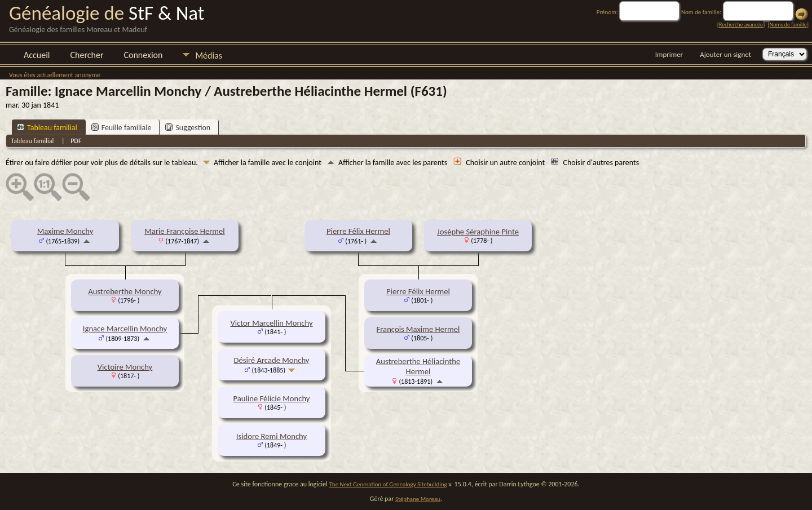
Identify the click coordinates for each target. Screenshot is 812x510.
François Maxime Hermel (418, 329)
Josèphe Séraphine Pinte (478, 232)
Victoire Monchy (125, 367)
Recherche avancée (741, 25)
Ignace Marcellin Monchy (125, 329)
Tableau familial (47, 128)
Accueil (37, 55)
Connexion (143, 55)
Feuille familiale (122, 128)
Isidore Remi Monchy (272, 436)
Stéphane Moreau (418, 499)
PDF (76, 141)
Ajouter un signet (725, 54)
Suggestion (188, 128)
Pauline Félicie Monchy (272, 398)
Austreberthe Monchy (125, 291)
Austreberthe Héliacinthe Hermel (418, 366)
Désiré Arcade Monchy (272, 360)
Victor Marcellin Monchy (271, 323)
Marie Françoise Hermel (184, 231)
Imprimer (669, 54)
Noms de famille (788, 25)
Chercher (87, 55)
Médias (209, 56)
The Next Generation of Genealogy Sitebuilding (388, 484)
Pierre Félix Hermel (358, 231)
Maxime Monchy (65, 231)
